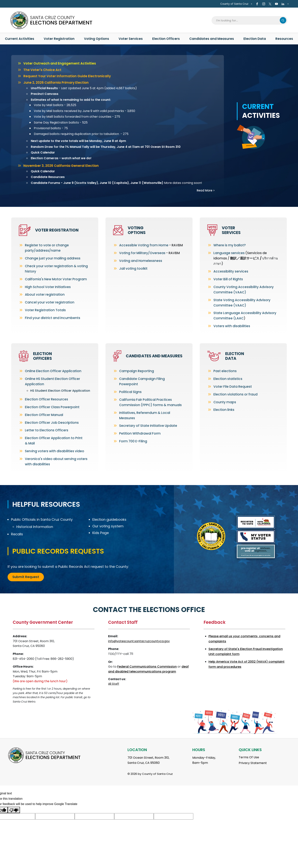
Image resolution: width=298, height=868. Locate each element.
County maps (225, 402)
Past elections (225, 371)
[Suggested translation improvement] (55, 816)
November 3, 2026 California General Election (61, 166)
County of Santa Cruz (234, 4)
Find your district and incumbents (53, 318)
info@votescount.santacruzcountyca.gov (139, 641)
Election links (224, 410)
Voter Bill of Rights (228, 279)
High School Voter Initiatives (48, 287)
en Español (14, 4)
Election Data (235, 356)
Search (283, 20)
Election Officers (42, 356)
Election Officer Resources (46, 399)
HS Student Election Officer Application (60, 391)
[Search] (247, 20)
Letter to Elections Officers (47, 430)
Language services (229, 253)
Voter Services (231, 230)
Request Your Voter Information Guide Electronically (67, 76)
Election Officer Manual (44, 415)
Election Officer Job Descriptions (52, 423)
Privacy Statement (253, 763)
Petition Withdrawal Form (140, 433)
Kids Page (101, 533)
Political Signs (130, 392)
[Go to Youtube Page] (276, 4)
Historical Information (35, 527)
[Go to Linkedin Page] (283, 4)
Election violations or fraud (235, 394)
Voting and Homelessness (141, 261)
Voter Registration (57, 230)
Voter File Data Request (233, 387)
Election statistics (228, 379)
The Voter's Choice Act (42, 70)
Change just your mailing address (53, 258)
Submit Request (26, 577)
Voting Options (137, 230)
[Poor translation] (14, 810)
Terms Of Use (249, 757)
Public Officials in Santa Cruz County (42, 519)
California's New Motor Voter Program (56, 279)
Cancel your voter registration (50, 302)
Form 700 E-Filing (133, 441)
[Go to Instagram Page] (264, 4)
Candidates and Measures (154, 356)
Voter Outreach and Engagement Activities (60, 63)
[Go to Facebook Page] (257, 4)
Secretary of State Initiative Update (148, 426)
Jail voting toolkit (133, 269)
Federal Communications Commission (147, 667)
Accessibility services (231, 271)
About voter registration (45, 295)
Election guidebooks (109, 519)
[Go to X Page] (270, 4)
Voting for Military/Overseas (142, 253)
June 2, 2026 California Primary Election (56, 83)
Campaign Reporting (137, 371)
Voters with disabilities (232, 326)
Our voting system (108, 526)
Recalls (17, 534)
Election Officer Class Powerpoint (52, 407)
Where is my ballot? (230, 245)
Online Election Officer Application (53, 371)
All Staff (114, 684)
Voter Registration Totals (45, 310)
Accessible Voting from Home (144, 245)
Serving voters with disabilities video (55, 451)
